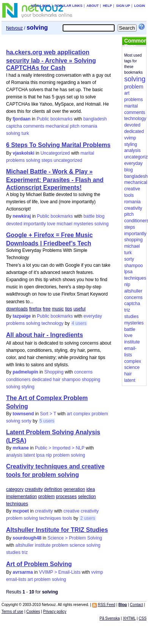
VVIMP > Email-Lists (60, 572)
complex (82, 414)
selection (87, 497)
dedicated (42, 380)
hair (57, 380)
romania (89, 126)
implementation (21, 497)
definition (53, 489)
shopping (91, 380)
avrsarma (23, 572)
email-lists (16, 579)
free (47, 309)
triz (25, 552)
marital (87, 153)
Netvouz (14, 28)
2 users (87, 518)
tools (67, 518)
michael (64, 224)
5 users (47, 421)
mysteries (83, 224)
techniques (17, 504)
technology (52, 323)
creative (71, 511)
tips (68, 309)
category (15, 489)
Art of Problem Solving (39, 564)
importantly (35, 224)
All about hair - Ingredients (45, 335)
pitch (75, 126)
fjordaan (21, 119)
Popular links (69, 6)
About (93, 6)
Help (107, 6)
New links (41, 6)
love (51, 224)
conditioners (18, 380)
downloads (17, 309)
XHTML (129, 618)
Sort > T (48, 414)
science (77, 545)
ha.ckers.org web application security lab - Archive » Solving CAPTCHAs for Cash (51, 60)
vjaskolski (23, 153)
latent (29, 455)
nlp (49, 455)
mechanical (57, 126)
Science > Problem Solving (75, 538)
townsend (23, 414)
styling (28, 387)
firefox (35, 309)
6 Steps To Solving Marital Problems (58, 145)
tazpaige (22, 316)
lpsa (40, 455)
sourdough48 (27, 538)
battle (89, 216)
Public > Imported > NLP (60, 448)
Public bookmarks (55, 119)
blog (100, 216)
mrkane (21, 448)
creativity (34, 489)
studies (13, 552)
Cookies (33, 612)
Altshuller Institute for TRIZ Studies (57, 530)
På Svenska (109, 618)
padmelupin (25, 372)
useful (79, 309)
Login (140, 6)
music (58, 309)
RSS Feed (107, 605)
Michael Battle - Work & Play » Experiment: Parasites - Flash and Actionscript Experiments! (55, 179)
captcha (14, 126)
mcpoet (21, 511)
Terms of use (12, 612)
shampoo (71, 380)
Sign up (123, 6)
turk (25, 133)
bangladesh (95, 119)
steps (47, 160)
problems (15, 160)
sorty (27, 421)
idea (91, 489)
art (69, 414)
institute (43, 545)
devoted (14, 224)
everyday (93, 316)
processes (66, 497)
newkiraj (22, 216)
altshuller (25, 545)
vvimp (97, 572)
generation (74, 489)
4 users (79, 323)
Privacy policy (55, 612)
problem (100, 414)
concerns (83, 372)
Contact (136, 605)
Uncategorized (55, 153)
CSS (143, 618)
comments (34, 126)
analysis (14, 455)
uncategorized (68, 160)
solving (13, 133)
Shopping (54, 372)
